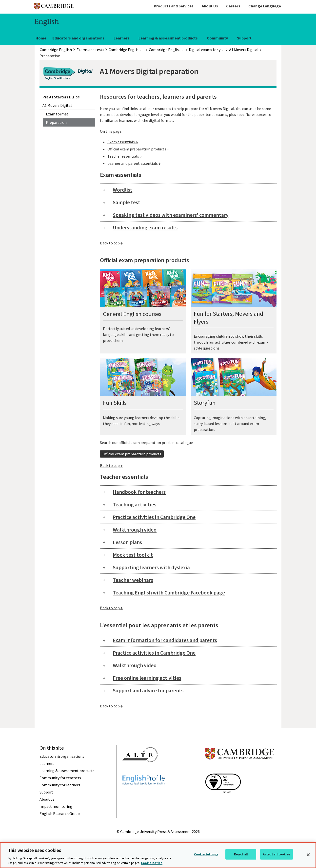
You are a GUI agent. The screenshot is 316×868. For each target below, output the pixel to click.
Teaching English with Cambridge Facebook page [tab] (169, 593)
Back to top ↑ (111, 243)
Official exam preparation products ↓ (138, 149)
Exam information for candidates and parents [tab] (165, 640)
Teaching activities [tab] (135, 505)
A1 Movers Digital (57, 105)
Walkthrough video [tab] (135, 530)
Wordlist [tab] (123, 190)
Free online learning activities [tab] (147, 678)
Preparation (56, 122)
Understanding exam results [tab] (145, 228)
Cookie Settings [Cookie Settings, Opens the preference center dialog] (206, 854)
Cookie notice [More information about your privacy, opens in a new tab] (152, 863)
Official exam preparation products (132, 454)
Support (244, 38)
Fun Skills (115, 403)
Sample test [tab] (127, 202)
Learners (121, 38)
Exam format (57, 114)
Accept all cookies (276, 854)
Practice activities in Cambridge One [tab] (154, 517)
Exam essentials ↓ (123, 142)
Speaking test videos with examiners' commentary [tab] (171, 215)
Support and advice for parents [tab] (148, 691)
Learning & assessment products (168, 38)
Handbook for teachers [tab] (139, 492)
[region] (158, 855)
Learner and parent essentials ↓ (134, 163)
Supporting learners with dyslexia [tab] (151, 567)
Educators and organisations (78, 38)
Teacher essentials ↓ (125, 156)
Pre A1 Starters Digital (61, 97)
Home (41, 38)
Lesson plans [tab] (127, 542)
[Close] (308, 855)
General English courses (132, 314)
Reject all (241, 854)
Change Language (265, 6)
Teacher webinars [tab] (133, 580)
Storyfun (205, 403)
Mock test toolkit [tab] (133, 555)
